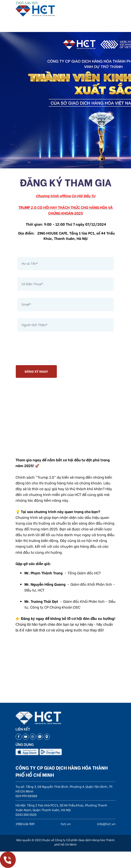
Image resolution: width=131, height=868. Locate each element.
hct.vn (66, 824)
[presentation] (49, 353)
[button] (82, 162)
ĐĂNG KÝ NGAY (36, 371)
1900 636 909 (27, 3)
